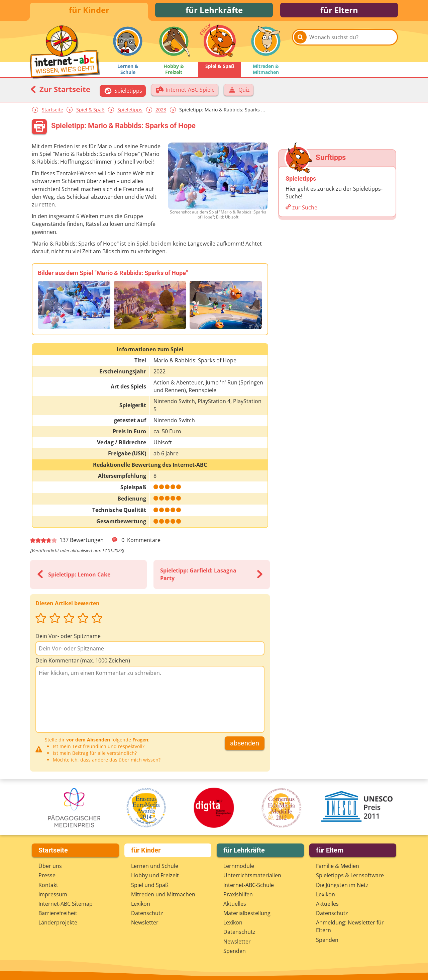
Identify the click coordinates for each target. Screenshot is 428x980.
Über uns (50, 866)
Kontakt (48, 885)
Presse (47, 875)
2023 (161, 112)
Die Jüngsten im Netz (342, 885)
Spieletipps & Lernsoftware (350, 875)
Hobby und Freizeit (155, 875)
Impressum (53, 894)
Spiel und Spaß (150, 885)
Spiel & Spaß (90, 112)
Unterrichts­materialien (252, 875)
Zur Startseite (60, 91)
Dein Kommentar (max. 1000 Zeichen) (83, 662)
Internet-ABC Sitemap (66, 904)
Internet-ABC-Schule (249, 885)
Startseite (52, 112)
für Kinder (89, 11)
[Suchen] (300, 44)
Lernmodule (239, 866)
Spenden (235, 951)
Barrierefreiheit (58, 913)
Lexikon (141, 904)
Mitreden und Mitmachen (163, 894)
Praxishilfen (238, 894)
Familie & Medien (338, 866)
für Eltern (339, 11)
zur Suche (305, 209)
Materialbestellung (247, 913)
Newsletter (145, 922)
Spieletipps (130, 112)
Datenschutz (147, 913)
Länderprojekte (58, 922)
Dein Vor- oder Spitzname (68, 638)
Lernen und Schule (155, 866)
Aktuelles (235, 904)
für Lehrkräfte (214, 11)
